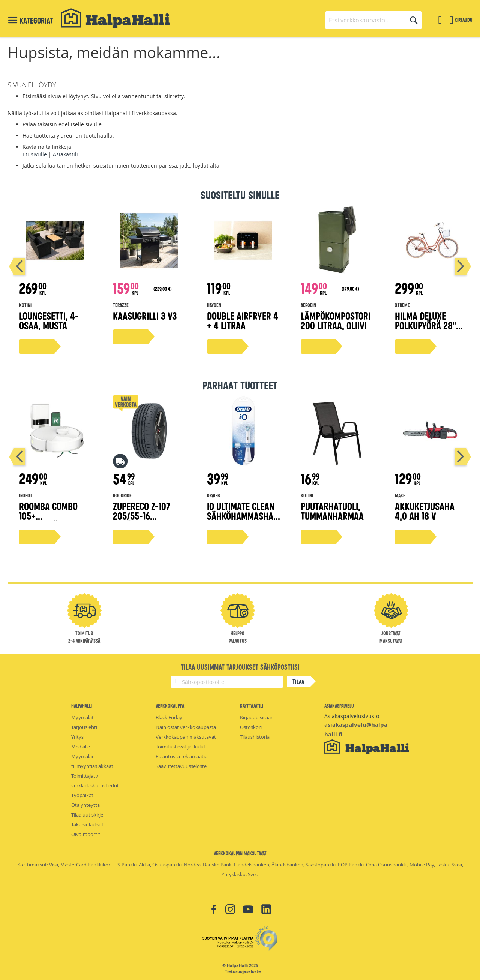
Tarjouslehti (84, 727)
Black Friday (169, 717)
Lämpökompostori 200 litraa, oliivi (336, 320)
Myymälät (82, 717)
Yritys (77, 737)
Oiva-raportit (86, 834)
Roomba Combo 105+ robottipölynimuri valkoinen (55, 520)
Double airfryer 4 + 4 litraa (243, 320)
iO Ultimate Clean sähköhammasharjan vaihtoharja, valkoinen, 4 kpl (243, 520)
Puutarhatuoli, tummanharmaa (332, 511)
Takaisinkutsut (87, 824)
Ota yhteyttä (85, 805)
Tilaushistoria (255, 737)
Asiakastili (65, 154)
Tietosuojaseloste (243, 971)
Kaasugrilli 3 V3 (145, 315)
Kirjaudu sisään (257, 717)
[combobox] (373, 20)
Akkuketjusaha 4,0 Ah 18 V (425, 511)
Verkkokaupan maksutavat (186, 737)
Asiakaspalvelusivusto (352, 716)
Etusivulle (35, 154)
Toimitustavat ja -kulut (181, 747)
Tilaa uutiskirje (87, 815)
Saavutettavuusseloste (181, 766)
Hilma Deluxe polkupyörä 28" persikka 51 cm (425, 325)
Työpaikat (82, 795)
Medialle (81, 747)
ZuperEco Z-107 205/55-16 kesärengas (142, 515)
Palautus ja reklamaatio (182, 756)
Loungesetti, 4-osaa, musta (49, 320)
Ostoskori (251, 727)
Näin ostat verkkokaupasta (186, 727)
